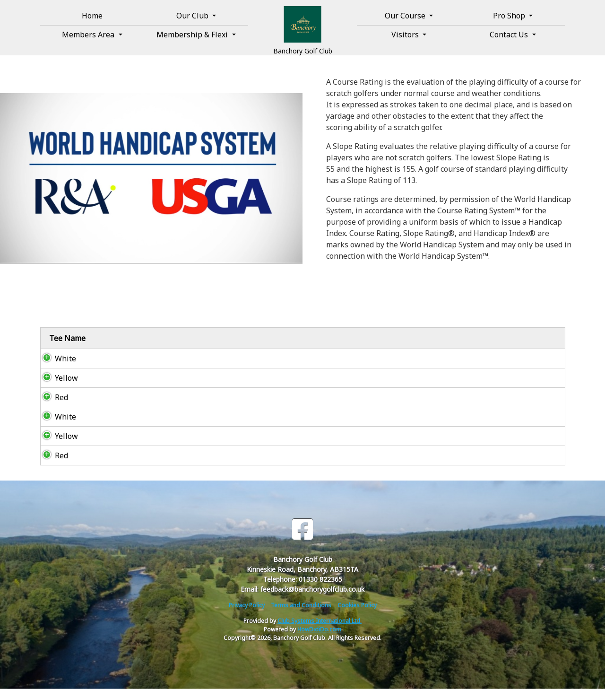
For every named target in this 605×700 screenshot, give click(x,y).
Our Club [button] (193, 16)
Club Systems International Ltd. (320, 632)
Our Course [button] (406, 16)
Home (92, 16)
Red (53, 409)
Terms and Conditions (301, 617)
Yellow (58, 389)
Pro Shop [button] (510, 16)
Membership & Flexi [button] (193, 35)
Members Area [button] (89, 35)
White (57, 370)
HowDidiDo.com (319, 641)
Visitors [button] (406, 35)
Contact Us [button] (510, 35)
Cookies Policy (357, 617)
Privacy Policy (247, 617)
